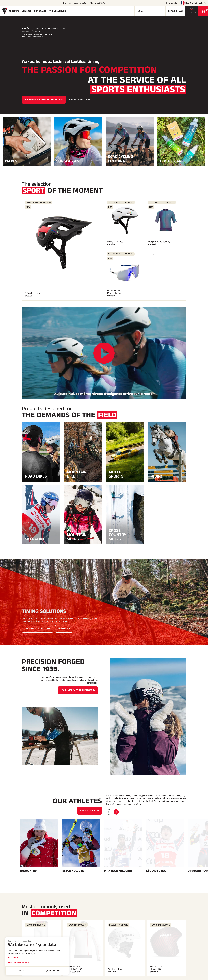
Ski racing (35, 539)
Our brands (40, 11)
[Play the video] (104, 353)
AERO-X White (115, 242)
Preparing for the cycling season (44, 100)
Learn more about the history (78, 690)
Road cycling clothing (130, 159)
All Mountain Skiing (77, 535)
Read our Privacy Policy (18, 962)
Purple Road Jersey (159, 242)
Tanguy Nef (29, 802)
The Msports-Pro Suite (37, 629)
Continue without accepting (19, 941)
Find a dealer (172, 3)
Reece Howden (73, 802)
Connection (191, 11)
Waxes (27, 161)
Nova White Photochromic (115, 292)
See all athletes (90, 742)
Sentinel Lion (116, 901)
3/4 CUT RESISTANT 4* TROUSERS (33, 898)
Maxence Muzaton (118, 802)
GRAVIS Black (32, 293)
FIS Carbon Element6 (156, 899)
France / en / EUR (194, 3)
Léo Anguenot (157, 802)
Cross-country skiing (118, 535)
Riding (157, 476)
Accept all (53, 971)
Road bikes (36, 476)
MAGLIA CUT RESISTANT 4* (74, 899)
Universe (27, 11)
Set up (21, 971)
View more (13, 958)
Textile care (181, 161)
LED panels (64, 629)
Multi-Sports (116, 474)
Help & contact (175, 11)
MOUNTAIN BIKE (77, 474)
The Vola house (58, 11)
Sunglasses (78, 161)
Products (14, 11)
